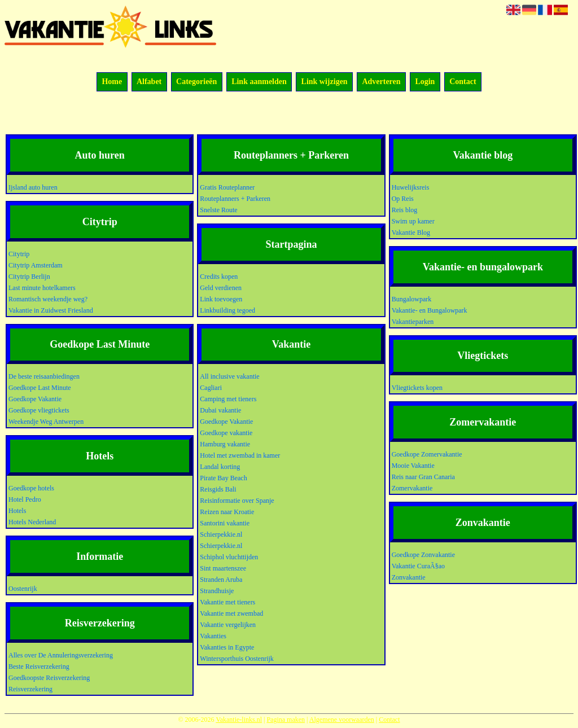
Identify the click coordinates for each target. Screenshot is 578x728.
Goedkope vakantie (226, 433)
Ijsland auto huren (33, 187)
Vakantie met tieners (227, 602)
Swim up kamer (413, 221)
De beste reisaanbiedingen (44, 376)
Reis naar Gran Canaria (423, 477)
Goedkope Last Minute (40, 388)
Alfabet (149, 82)
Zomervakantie (412, 488)
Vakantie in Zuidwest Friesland (51, 310)
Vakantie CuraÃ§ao (418, 566)
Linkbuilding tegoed (227, 310)
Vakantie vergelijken (228, 625)
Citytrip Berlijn (29, 277)
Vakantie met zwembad (231, 613)
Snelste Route (218, 210)
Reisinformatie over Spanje (237, 501)
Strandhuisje (217, 591)
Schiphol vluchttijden (229, 557)
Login (425, 82)
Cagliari (211, 388)
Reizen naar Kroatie (227, 512)
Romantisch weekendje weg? (48, 299)
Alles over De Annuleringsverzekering (61, 655)
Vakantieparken (413, 322)
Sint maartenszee (223, 568)
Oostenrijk (23, 589)
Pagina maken (286, 720)
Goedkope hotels (31, 488)
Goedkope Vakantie (35, 399)
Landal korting (220, 467)
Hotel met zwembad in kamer (240, 455)
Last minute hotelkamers (42, 288)
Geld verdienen (221, 288)
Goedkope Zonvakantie (423, 555)
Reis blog (405, 210)
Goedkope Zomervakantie (427, 454)
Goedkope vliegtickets (39, 410)
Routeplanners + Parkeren (235, 199)
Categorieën (196, 82)
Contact (463, 82)
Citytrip (19, 254)
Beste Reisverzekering (39, 666)
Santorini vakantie (225, 523)
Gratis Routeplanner (227, 187)
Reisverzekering (30, 689)
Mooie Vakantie (413, 466)
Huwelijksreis (411, 187)
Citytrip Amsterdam (36, 265)
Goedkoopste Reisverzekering (49, 678)
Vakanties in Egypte (227, 647)
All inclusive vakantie (229, 376)
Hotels (17, 511)
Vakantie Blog (411, 233)
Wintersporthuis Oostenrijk (237, 659)
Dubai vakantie (220, 410)
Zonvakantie (409, 577)
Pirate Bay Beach (223, 478)
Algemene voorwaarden (342, 720)
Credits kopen (219, 277)
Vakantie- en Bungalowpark (430, 310)
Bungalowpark (412, 299)
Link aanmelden (259, 82)
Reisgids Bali (218, 489)
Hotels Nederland (32, 522)
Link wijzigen (325, 82)
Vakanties (213, 636)
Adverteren (381, 82)
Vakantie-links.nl (239, 720)
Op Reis (403, 199)
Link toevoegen (221, 299)
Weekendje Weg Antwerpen (46, 422)
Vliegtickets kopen (417, 388)
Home (112, 82)
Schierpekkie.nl (221, 534)
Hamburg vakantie (225, 444)
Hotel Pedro (25, 499)
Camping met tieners (228, 399)
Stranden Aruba (221, 580)
